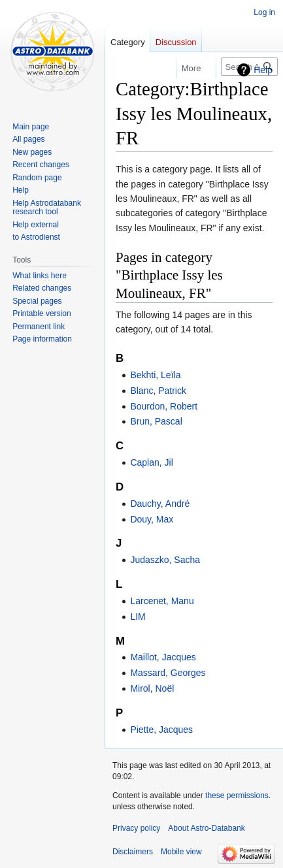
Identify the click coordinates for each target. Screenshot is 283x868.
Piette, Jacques (161, 730)
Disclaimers (133, 852)
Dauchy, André (160, 504)
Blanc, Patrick (158, 391)
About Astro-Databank (206, 828)
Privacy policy (136, 828)
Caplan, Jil (151, 462)
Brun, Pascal (156, 421)
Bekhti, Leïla (155, 375)
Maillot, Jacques (163, 657)
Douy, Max (152, 519)
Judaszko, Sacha (165, 560)
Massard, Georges (168, 673)
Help (263, 70)
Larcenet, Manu (162, 601)
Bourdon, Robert (164, 406)
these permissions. (238, 796)
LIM (138, 617)
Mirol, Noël (152, 688)
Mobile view (181, 852)
